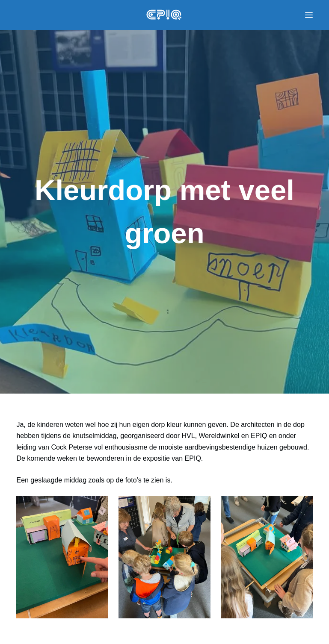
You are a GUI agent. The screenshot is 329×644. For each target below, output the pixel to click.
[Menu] (309, 15)
